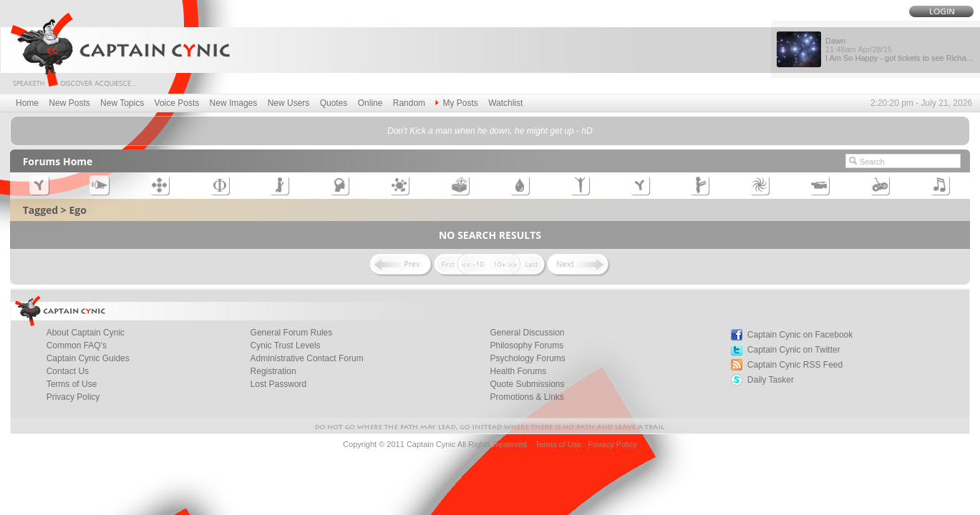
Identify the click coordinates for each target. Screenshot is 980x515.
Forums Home (58, 161)
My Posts (456, 103)
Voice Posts (177, 103)
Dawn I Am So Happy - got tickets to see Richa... (899, 49)
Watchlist (505, 103)
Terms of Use (72, 384)
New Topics (122, 103)
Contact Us (68, 371)
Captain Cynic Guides (88, 358)
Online (370, 103)
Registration (273, 371)
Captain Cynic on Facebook (800, 335)
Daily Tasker (771, 380)
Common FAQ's (77, 345)
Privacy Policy (73, 397)
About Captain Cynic (86, 333)
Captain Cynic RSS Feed (795, 365)
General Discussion (527, 333)
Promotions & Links (527, 397)
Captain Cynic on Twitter (794, 350)
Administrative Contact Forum (307, 358)
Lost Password (279, 384)
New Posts (69, 103)
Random (409, 103)
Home (27, 103)
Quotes (334, 103)
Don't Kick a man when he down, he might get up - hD (490, 131)
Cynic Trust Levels (286, 345)
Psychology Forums (527, 358)
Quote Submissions (527, 384)
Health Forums (518, 371)
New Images (234, 103)
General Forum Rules (292, 333)
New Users (289, 103)
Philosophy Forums (527, 345)
